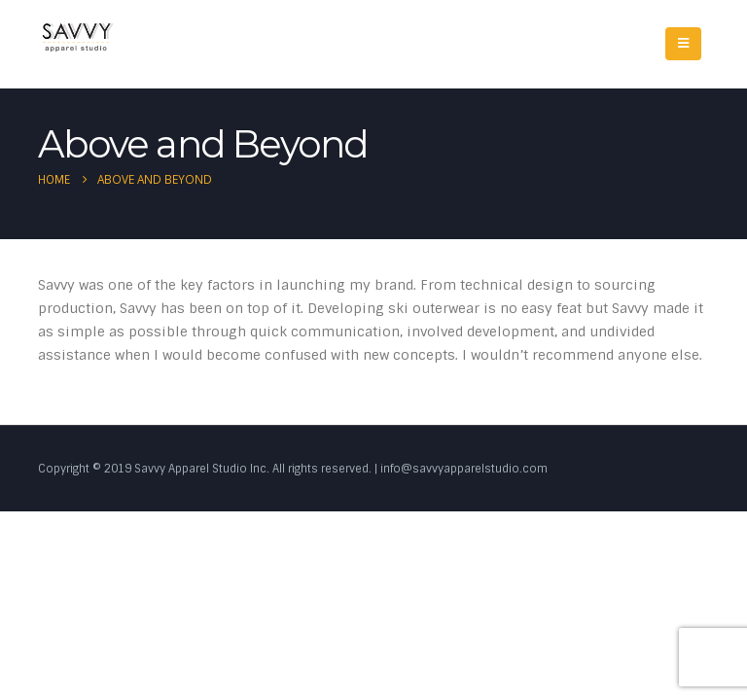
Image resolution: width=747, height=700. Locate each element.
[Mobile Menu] (683, 44)
